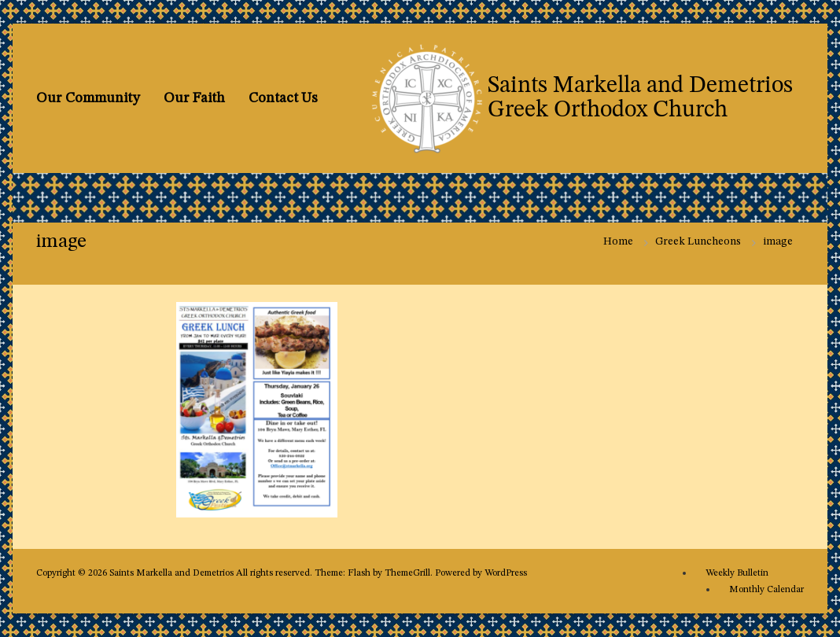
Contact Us (283, 98)
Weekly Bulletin (737, 573)
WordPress (506, 573)
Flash (359, 573)
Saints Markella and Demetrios (173, 573)
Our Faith (194, 98)
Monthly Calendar (766, 590)
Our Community (88, 98)
